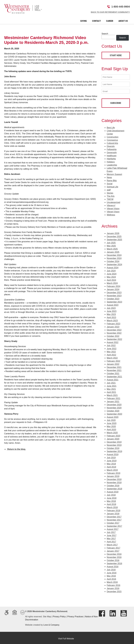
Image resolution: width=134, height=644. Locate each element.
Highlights (111, 157)
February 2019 (114, 472)
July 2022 (111, 344)
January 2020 (113, 437)
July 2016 (111, 568)
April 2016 (111, 577)
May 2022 (111, 350)
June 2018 (112, 497)
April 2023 (111, 316)
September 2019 (114, 450)
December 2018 (114, 478)
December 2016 (114, 553)
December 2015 (114, 590)
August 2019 (113, 453)
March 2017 (112, 543)
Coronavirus (112, 139)
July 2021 (111, 381)
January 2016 (113, 587)
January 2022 (113, 363)
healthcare (112, 154)
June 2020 (112, 422)
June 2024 (112, 272)
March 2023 (112, 319)
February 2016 (114, 584)
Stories (110, 191)
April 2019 (111, 465)
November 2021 (114, 369)
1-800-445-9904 (121, 7)
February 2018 (114, 509)
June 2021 (112, 384)
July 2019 (111, 456)
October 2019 (113, 447)
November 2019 (114, 444)
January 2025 (113, 251)
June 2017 (112, 534)
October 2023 (113, 297)
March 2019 (112, 468)
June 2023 (112, 310)
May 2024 (111, 275)
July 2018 (111, 493)
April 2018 (111, 503)
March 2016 (112, 581)
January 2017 (113, 549)
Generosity (112, 151)
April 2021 (111, 391)
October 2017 (113, 521)
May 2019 (111, 462)
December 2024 (114, 254)
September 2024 (114, 263)
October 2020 (113, 409)
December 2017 (114, 515)
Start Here (116, 55)
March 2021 (112, 394)
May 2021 (111, 388)
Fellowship (112, 148)
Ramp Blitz (112, 179)
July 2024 (111, 269)
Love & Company (51, 623)
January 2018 (113, 512)
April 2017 (111, 540)
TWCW (110, 198)
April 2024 (111, 279)
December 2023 (114, 291)
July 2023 (111, 307)
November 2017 (114, 518)
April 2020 (111, 428)
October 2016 (113, 559)
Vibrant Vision (113, 207)
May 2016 (111, 574)
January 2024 (113, 288)
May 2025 (111, 244)
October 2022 (113, 335)
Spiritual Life (112, 185)
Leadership (112, 163)
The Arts (111, 195)
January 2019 (113, 475)
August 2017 (113, 528)
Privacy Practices (75, 615)
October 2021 (113, 372)
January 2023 (113, 325)
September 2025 (114, 238)
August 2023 (113, 303)
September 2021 (114, 375)
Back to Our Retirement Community (110, 12)
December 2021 (114, 366)
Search (105, 34)
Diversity (111, 145)
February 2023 (114, 322)
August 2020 (113, 416)
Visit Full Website (66, 637)
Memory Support (114, 173)
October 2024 (113, 260)
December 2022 (114, 328)
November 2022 (114, 331)
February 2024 (114, 285)
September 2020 (114, 412)
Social (110, 182)
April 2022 (111, 353)
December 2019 (114, 440)
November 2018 (114, 481)
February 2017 (114, 546)
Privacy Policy (59, 615)
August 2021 (113, 378)
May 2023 (111, 313)
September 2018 (114, 487)
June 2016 (112, 571)
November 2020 (114, 406)
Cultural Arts (112, 142)
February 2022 (114, 360)
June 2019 (112, 459)
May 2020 (111, 425)
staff (109, 188)
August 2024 (113, 266)
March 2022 (112, 356)
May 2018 (111, 500)
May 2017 (111, 537)
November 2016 (114, 556)
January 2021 (113, 400)
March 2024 (112, 282)
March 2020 (112, 431)
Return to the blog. (15, 449)
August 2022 (113, 341)
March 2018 (112, 506)
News (109, 176)
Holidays (111, 160)
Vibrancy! (111, 204)
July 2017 (111, 531)
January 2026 (113, 232)
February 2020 (114, 434)
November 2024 (114, 257)
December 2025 (114, 235)
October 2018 (113, 484)
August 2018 (113, 490)
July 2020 (111, 419)
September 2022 (114, 338)
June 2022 (112, 347)
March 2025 (112, 247)
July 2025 (111, 241)
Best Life (111, 126)
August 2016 (113, 565)
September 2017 (114, 525)
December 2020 (114, 403)
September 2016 (114, 562)
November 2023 (114, 294)
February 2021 (114, 397)
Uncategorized (113, 201)
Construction (113, 135)
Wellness (111, 213)
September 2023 (114, 300)
